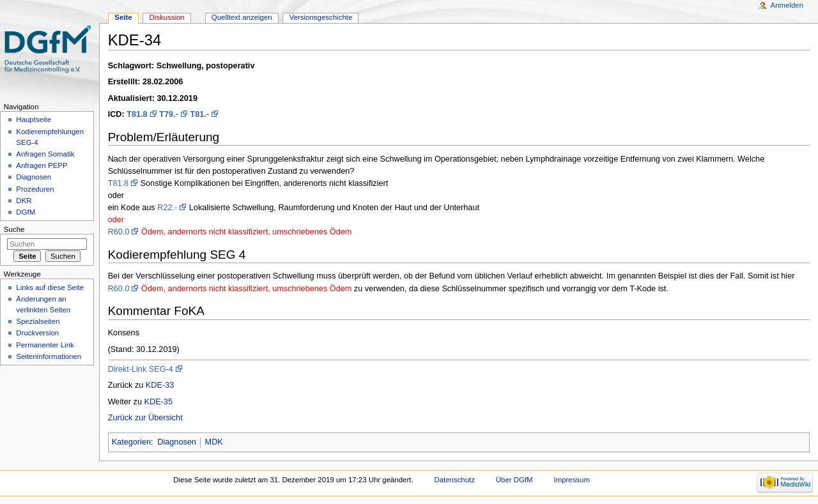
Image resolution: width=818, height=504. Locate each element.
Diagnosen (177, 442)
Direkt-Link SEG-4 (141, 369)
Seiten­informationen (49, 356)
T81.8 (137, 114)
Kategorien (131, 442)
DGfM (26, 212)
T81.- (199, 114)
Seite (123, 17)
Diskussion (167, 17)
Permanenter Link (45, 345)
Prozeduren (35, 189)
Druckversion (37, 333)
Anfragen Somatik (45, 154)
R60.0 (119, 232)
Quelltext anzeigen (242, 17)
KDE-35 (158, 402)
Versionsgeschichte (321, 17)
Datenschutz (454, 480)
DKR (24, 201)
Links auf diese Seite (50, 287)
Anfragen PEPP (42, 165)
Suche (14, 229)
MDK (214, 442)
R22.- (167, 208)
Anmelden (787, 5)
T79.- (169, 114)
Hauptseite (34, 119)
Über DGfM (514, 480)
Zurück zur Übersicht (145, 418)
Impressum (572, 480)
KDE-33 (160, 385)
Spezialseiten (38, 321)
